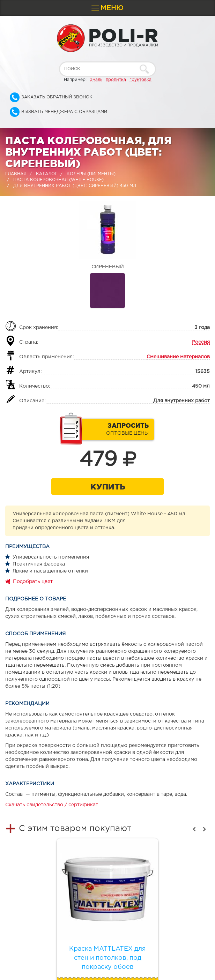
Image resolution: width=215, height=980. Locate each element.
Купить (108, 487)
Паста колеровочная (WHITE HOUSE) (58, 180)
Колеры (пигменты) (91, 174)
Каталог (47, 174)
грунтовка (140, 80)
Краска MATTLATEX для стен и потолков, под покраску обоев (107, 958)
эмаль (96, 80)
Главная (16, 174)
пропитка (116, 80)
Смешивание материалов (178, 357)
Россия (201, 342)
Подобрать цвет (33, 582)
